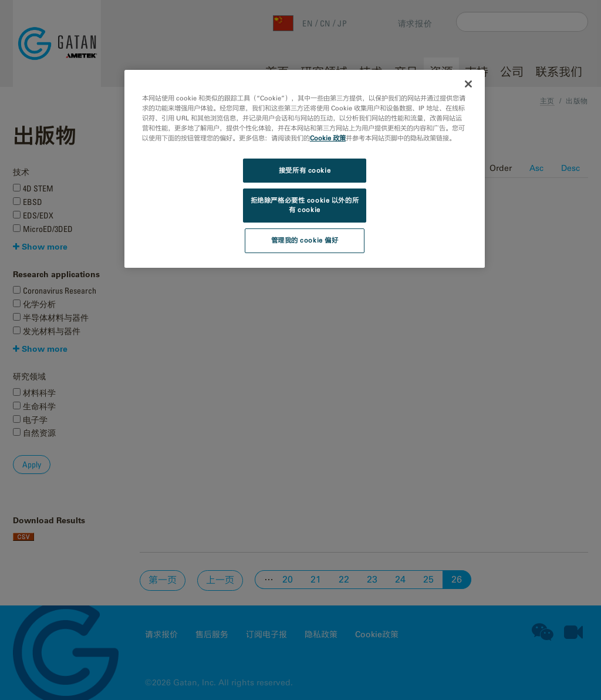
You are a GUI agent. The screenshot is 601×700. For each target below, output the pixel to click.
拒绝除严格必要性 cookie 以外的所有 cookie (305, 205)
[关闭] (468, 84)
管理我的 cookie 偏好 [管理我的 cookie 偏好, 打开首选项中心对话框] (305, 240)
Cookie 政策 (328, 138)
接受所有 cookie (305, 170)
